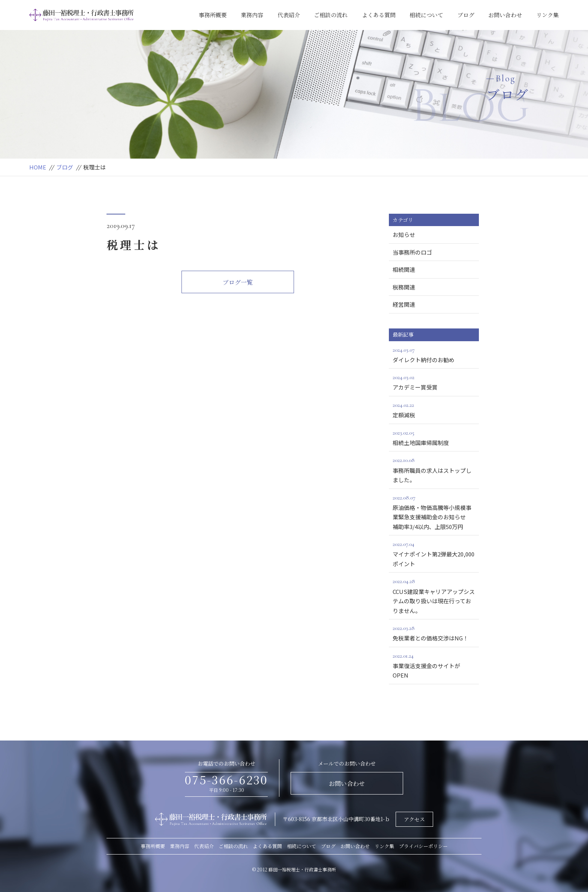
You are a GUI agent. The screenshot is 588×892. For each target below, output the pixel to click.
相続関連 (404, 269)
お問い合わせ (505, 15)
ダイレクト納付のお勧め (434, 354)
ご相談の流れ (331, 15)
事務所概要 (213, 15)
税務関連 (404, 287)
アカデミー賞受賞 (434, 382)
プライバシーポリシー (423, 846)
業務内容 (252, 15)
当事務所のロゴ (412, 252)
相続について (426, 15)
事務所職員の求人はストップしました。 (434, 469)
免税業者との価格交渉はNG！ (434, 633)
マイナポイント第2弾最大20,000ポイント (434, 553)
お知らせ (404, 235)
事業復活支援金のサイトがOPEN (434, 665)
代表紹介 (289, 15)
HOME (38, 167)
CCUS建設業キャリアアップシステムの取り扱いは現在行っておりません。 (434, 595)
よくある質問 (379, 15)
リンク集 (547, 15)
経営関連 (404, 304)
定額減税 (434, 409)
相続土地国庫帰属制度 (434, 437)
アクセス (414, 819)
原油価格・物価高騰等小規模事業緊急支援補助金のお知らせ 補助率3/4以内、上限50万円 (436, 512)
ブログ (466, 15)
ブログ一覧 (238, 282)
